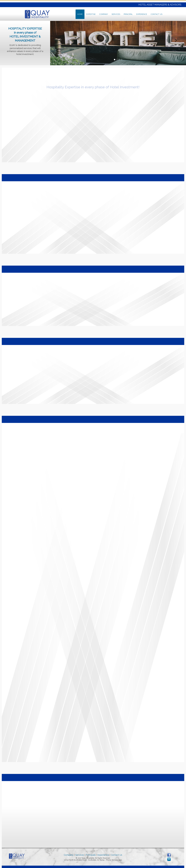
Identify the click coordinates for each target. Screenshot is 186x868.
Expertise (91, 14)
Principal (128, 14)
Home (80, 14)
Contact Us (157, 14)
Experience (142, 14)
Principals (91, 855)
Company (104, 14)
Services (116, 14)
